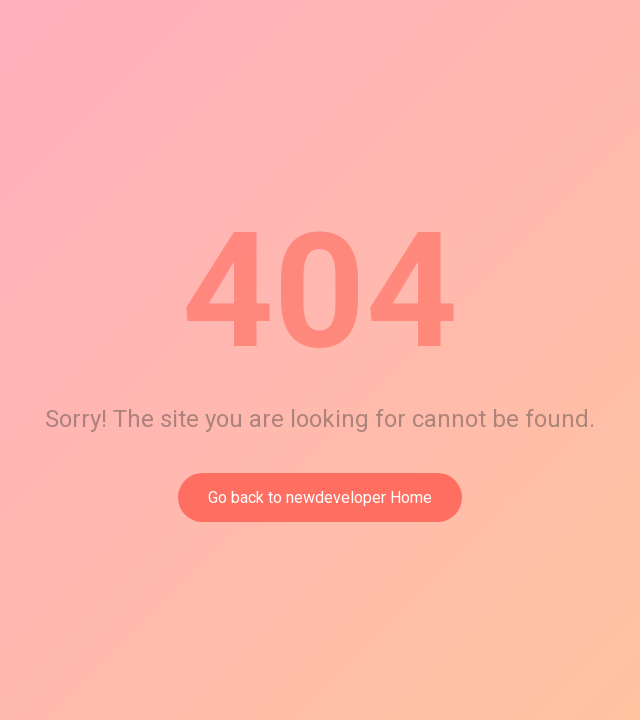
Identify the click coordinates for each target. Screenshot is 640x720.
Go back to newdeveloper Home (320, 497)
